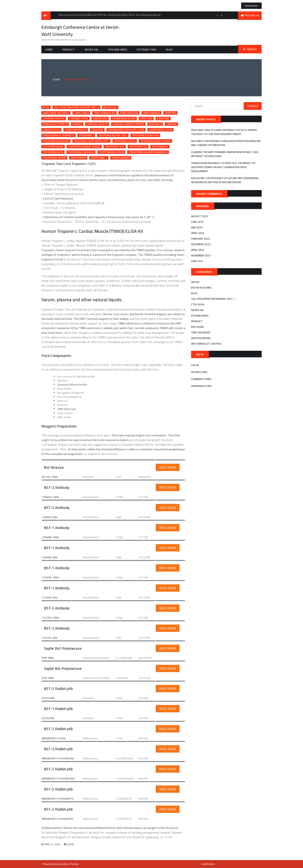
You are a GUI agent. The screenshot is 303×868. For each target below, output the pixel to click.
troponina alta (53, 152)
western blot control (206, 344)
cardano (170, 113)
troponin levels (125, 141)
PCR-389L (48, 658)
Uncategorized (201, 338)
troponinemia (121, 158)
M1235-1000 (50, 477)
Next (221, 15)
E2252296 (48, 718)
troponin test (115, 147)
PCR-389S (48, 678)
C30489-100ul (50, 537)
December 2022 (201, 244)
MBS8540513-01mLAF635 (58, 819)
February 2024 (201, 239)
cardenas (163, 119)
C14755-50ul (50, 638)
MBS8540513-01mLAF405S (58, 778)
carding (171, 124)
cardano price (79, 119)
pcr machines (118, 50)
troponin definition (145, 135)
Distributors (251, 6)
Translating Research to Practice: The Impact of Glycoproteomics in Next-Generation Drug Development (223, 167)
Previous (218, 15)
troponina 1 (160, 147)
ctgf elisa (198, 304)
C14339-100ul (50, 577)
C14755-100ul (50, 618)
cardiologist (51, 130)
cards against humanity (58, 135)
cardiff (77, 124)
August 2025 (200, 216)
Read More (168, 467)
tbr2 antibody (201, 332)
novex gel (92, 50)
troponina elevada (111, 152)
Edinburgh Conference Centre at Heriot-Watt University (81, 31)
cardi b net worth (55, 124)
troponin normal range (84, 147)
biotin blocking (201, 288)
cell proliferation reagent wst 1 (76, 107)
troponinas (78, 158)
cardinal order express (128, 124)
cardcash (146, 119)
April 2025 (198, 233)
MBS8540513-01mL (54, 738)
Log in (195, 365)
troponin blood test (113, 135)
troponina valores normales (148, 152)
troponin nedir (53, 147)
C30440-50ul (50, 517)
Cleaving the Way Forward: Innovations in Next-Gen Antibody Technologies (225, 154)
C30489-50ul (50, 557)
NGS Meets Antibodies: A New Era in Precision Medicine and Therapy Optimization (226, 143)
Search (250, 49)
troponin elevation (56, 141)
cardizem (97, 130)
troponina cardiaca (81, 152)
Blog (169, 50)
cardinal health (97, 124)
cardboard (100, 119)
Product (69, 50)
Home (49, 50)
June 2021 (197, 261)
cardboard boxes (124, 119)
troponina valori (54, 158)
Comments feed (201, 379)
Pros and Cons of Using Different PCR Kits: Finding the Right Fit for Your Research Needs (224, 132)
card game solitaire (56, 113)
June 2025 (197, 222)
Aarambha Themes (68, 864)
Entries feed (199, 372)
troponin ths (138, 147)
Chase (71, 844)
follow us (252, 15)
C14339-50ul (50, 597)
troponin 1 (86, 135)
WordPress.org (201, 386)
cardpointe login (160, 130)
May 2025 (197, 227)
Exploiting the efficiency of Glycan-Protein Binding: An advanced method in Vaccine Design (225, 180)
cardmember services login (126, 130)
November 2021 (201, 255)
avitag (195, 282)
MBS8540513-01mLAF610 (58, 799)
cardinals (155, 124)
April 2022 (198, 250)
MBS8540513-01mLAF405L (58, 758)
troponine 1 (99, 158)
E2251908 (48, 698)
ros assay (197, 327)
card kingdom (129, 113)
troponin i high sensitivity (91, 141)
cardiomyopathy (76, 130)
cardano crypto (54, 119)
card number (151, 113)
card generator (104, 113)
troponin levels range (155, 141)
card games (81, 113)
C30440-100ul (50, 497)
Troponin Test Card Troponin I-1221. (69, 164)
